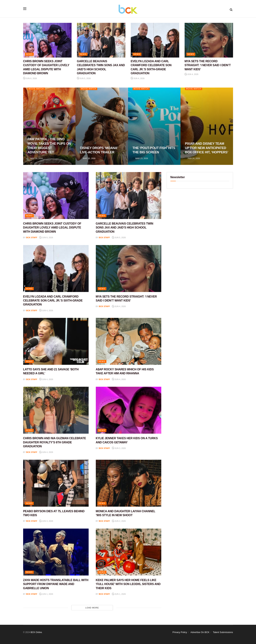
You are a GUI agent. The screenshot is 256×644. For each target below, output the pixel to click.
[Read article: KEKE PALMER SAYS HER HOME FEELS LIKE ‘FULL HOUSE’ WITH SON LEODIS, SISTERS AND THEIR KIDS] (129, 552)
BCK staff (32, 237)
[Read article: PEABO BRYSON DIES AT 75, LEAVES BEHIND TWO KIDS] (56, 483)
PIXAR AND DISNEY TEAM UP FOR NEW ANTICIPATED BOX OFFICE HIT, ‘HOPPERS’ (207, 148)
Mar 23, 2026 (140, 158)
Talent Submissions (223, 632)
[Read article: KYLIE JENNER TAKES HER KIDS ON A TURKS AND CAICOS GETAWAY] (129, 410)
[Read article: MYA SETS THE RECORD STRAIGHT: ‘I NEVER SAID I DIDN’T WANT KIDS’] (209, 40)
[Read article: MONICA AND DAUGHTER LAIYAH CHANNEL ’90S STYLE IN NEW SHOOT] (129, 483)
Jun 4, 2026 (138, 78)
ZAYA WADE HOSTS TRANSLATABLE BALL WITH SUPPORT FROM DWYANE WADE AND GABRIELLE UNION (56, 584)
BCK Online (36, 632)
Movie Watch (37, 89)
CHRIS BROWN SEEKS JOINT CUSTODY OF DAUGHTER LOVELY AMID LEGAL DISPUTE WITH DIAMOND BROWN (52, 228)
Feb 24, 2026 (192, 158)
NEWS (29, 54)
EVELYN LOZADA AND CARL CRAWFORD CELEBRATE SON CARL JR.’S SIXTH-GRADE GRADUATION (53, 301)
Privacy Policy (180, 632)
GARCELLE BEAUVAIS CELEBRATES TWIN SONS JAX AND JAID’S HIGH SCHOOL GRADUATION (125, 228)
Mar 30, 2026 (88, 158)
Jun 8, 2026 (30, 78)
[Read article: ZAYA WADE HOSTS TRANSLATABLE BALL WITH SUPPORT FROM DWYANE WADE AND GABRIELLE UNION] (56, 552)
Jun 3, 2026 (119, 448)
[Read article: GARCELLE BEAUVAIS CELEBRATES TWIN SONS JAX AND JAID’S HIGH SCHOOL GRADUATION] (101, 40)
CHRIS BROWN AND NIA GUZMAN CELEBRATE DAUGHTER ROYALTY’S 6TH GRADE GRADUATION (55, 442)
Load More (92, 608)
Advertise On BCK (200, 632)
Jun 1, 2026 (46, 594)
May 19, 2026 (35, 158)
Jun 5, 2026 (84, 78)
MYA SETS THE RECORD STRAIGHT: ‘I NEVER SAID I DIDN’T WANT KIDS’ (208, 65)
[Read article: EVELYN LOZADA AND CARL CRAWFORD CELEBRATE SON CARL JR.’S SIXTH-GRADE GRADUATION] (155, 40)
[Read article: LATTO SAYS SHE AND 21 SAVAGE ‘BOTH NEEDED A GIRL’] (56, 341)
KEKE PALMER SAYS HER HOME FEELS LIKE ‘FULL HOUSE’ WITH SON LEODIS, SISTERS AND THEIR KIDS (128, 584)
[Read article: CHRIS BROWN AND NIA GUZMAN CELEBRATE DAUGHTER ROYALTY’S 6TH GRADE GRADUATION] (56, 410)
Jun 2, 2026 (119, 521)
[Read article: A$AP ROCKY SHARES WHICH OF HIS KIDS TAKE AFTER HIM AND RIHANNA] (129, 341)
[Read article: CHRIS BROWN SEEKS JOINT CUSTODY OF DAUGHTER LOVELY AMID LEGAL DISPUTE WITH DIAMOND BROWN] (47, 40)
